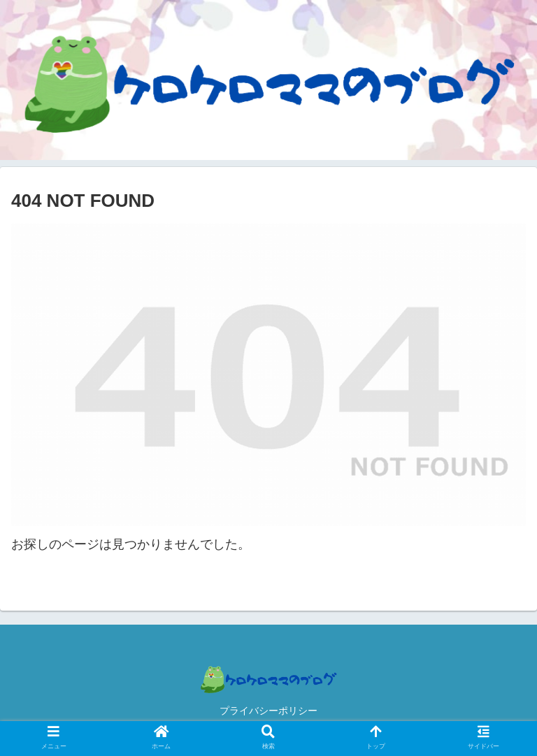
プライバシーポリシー (268, 711)
